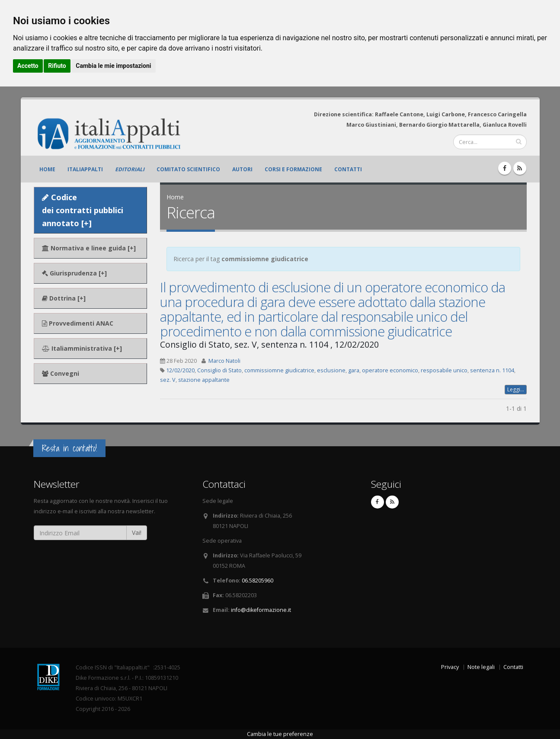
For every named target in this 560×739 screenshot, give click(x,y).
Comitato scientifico (188, 169)
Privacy (450, 667)
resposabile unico (444, 370)
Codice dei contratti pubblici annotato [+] (83, 210)
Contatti (348, 169)
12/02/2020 (180, 370)
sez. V (168, 380)
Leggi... (516, 389)
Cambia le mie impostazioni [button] (113, 66)
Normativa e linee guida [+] (89, 248)
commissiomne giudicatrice (279, 370)
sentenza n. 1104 (492, 370)
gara (354, 370)
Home (47, 169)
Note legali (481, 667)
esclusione (331, 370)
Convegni (61, 373)
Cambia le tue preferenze (280, 734)
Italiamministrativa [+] (82, 348)
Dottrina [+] (64, 298)
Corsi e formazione (293, 169)
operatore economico (390, 370)
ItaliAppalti (85, 169)
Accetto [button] (28, 66)
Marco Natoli (224, 361)
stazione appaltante (204, 380)
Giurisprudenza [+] (74, 273)
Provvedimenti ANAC (78, 323)
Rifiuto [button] (57, 66)
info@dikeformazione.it (261, 610)
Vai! (137, 533)
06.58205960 (258, 581)
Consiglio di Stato (219, 370)
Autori (242, 169)
